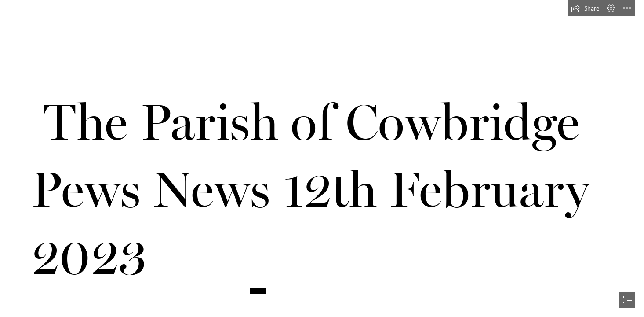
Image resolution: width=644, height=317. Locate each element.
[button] (585, 8)
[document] (322, 158)
